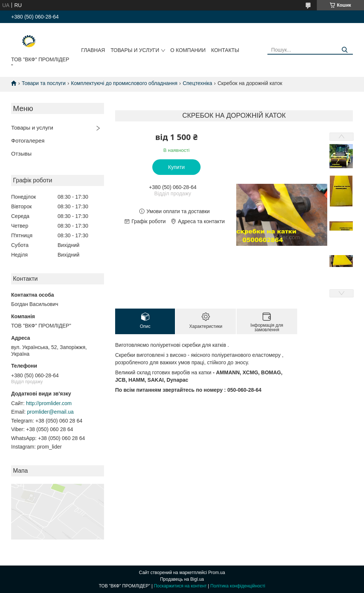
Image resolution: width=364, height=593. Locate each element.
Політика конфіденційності (238, 586)
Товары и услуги (135, 50)
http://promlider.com (49, 403)
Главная (93, 50)
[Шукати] (344, 50)
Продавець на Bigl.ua (182, 579)
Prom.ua (217, 573)
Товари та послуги (43, 83)
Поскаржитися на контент (180, 586)
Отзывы (21, 154)
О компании (188, 50)
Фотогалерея (28, 141)
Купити (177, 167)
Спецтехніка (197, 83)
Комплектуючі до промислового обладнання (124, 83)
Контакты (225, 50)
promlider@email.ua (50, 412)
